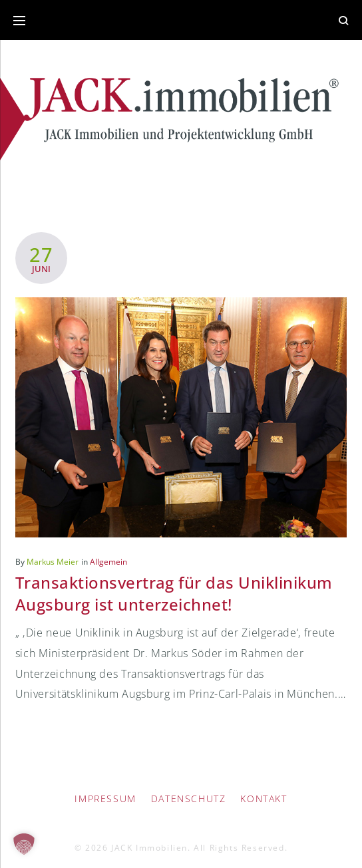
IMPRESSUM (105, 798)
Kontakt (264, 798)
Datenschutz (189, 798)
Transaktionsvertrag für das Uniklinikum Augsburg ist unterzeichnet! (174, 593)
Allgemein (108, 562)
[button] (24, 844)
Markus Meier (53, 562)
